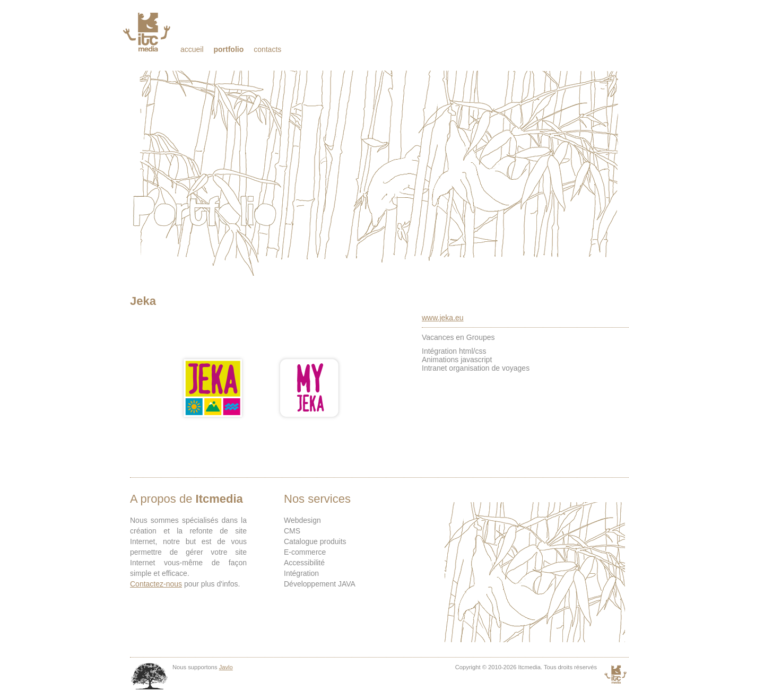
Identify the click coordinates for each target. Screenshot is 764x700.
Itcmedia (148, 32)
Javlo (226, 667)
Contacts (267, 49)
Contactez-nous (156, 584)
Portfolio (228, 49)
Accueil (192, 49)
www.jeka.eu (443, 318)
